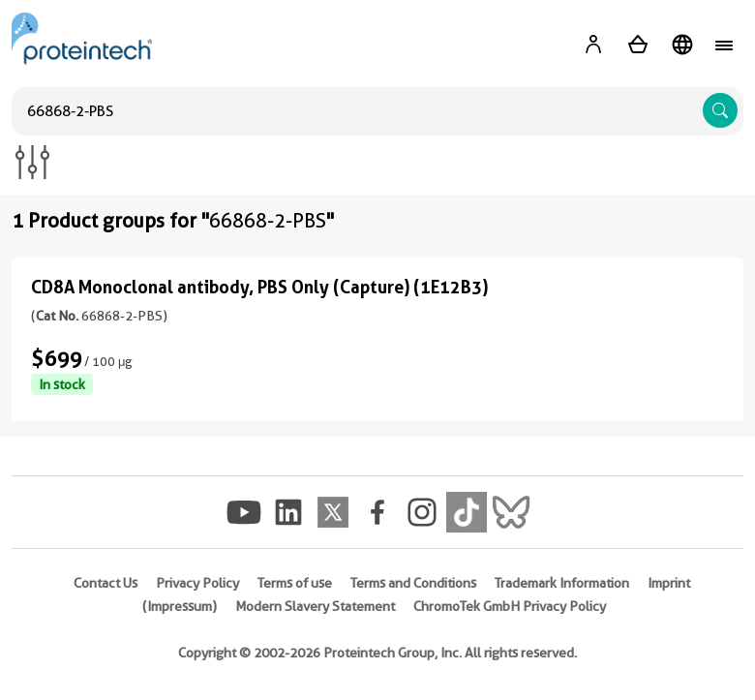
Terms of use (295, 583)
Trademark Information (562, 583)
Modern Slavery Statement (315, 606)
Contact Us (106, 583)
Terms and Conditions (413, 583)
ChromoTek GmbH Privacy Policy (510, 606)
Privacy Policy (197, 583)
